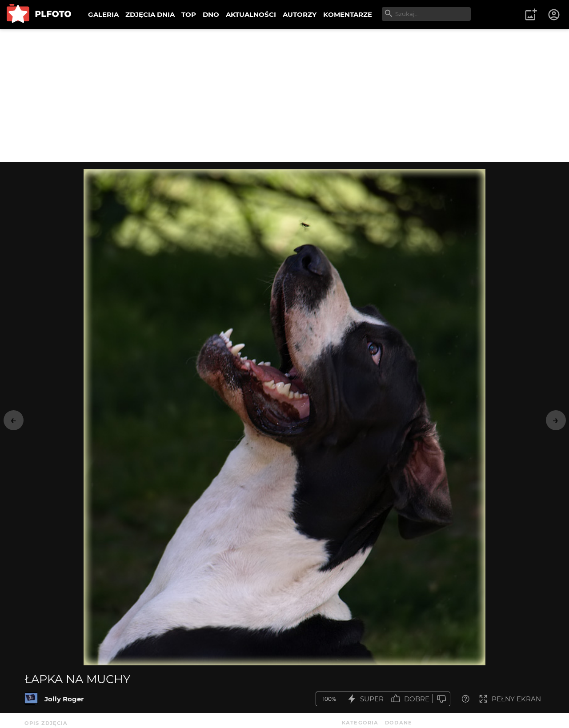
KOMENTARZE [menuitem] (348, 14)
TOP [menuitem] (189, 14)
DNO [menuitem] (211, 14)
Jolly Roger (64, 699)
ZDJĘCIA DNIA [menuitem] (150, 14)
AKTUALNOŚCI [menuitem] (251, 14)
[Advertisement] (284, 96)
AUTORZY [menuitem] (300, 14)
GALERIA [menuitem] (103, 14)
